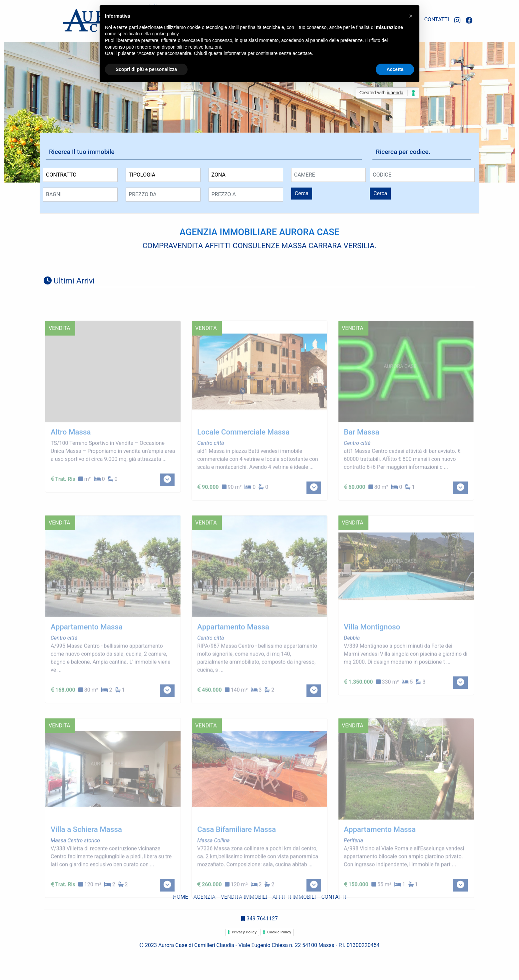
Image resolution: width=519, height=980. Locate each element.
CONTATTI (437, 19)
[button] (411, 16)
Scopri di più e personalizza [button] (146, 69)
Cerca (302, 193)
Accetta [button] (395, 69)
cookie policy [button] (165, 34)
